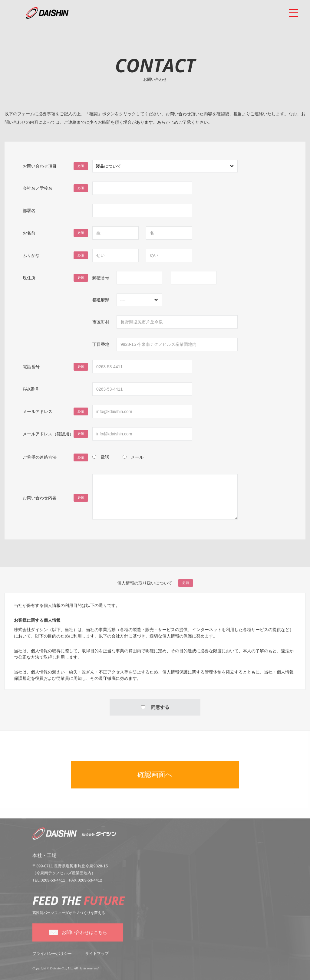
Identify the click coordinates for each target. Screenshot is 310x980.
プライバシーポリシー (52, 957)
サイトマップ (97, 957)
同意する (155, 711)
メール (137, 457)
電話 (105, 457)
